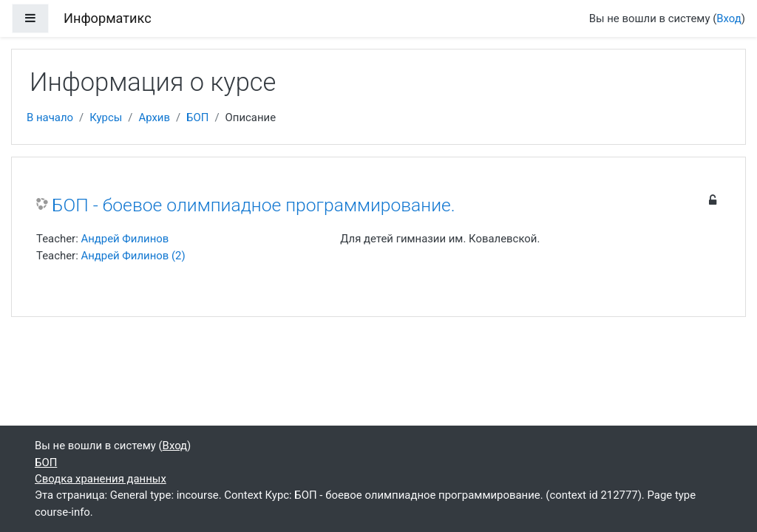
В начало (50, 117)
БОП (197, 117)
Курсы (106, 117)
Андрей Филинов (125, 239)
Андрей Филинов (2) (133, 256)
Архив (154, 117)
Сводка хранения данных (101, 479)
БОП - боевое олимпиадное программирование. (254, 205)
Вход (729, 18)
